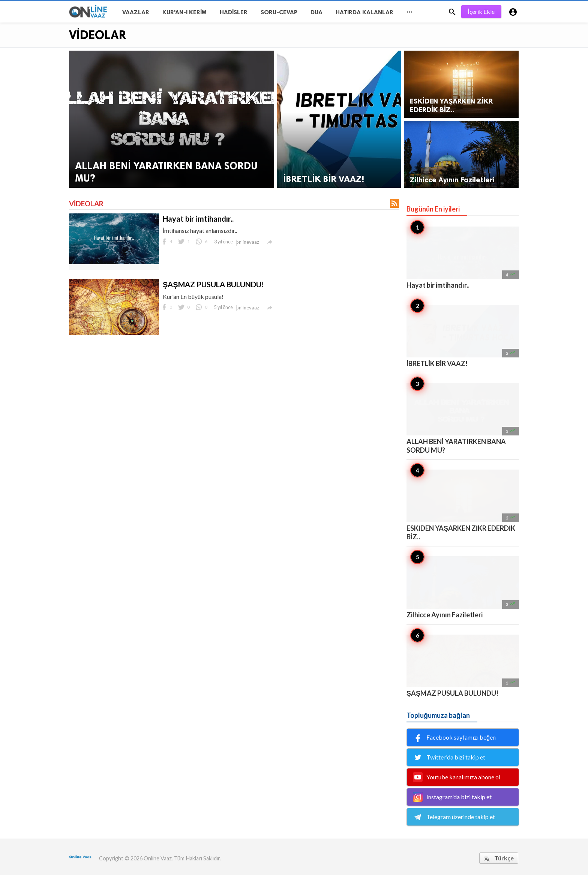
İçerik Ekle (481, 11)
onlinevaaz (247, 242)
